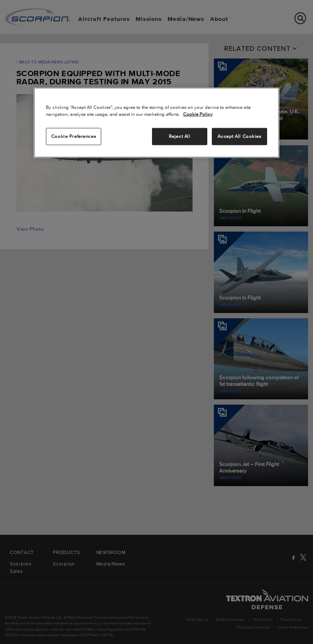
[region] (156, 123)
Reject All (180, 136)
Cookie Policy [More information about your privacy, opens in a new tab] (198, 114)
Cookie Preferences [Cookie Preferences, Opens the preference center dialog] (74, 136)
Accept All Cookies (239, 136)
